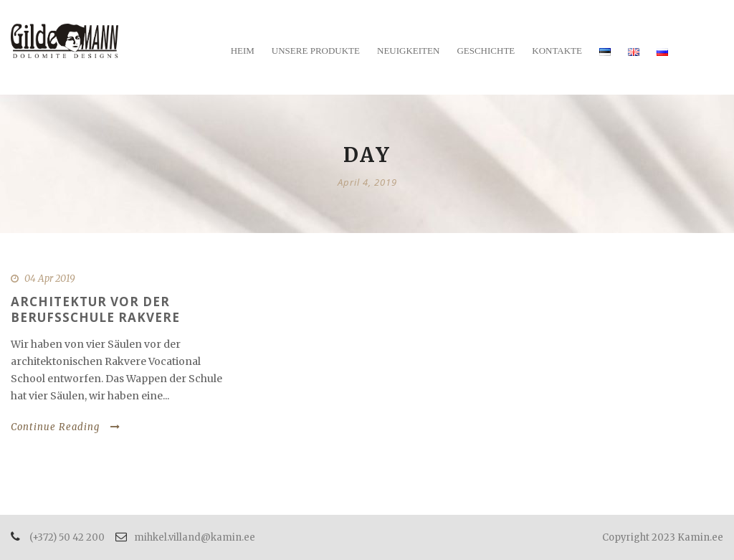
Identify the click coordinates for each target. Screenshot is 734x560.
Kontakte (557, 51)
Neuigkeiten (408, 51)
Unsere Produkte (316, 51)
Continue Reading (66, 427)
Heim (243, 51)
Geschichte (486, 51)
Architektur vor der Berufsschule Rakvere (95, 309)
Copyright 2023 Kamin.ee (663, 537)
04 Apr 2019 (50, 279)
